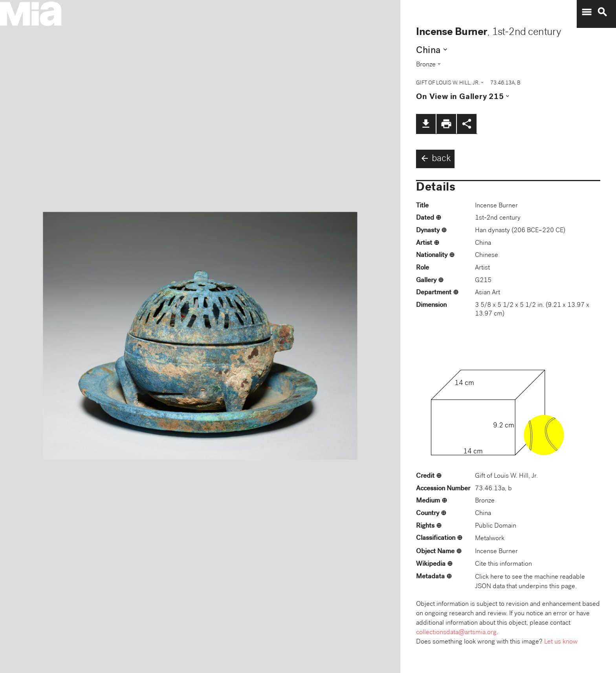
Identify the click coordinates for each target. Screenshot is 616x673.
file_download (426, 124)
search (602, 12)
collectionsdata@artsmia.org (456, 633)
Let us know (561, 642)
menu (587, 12)
